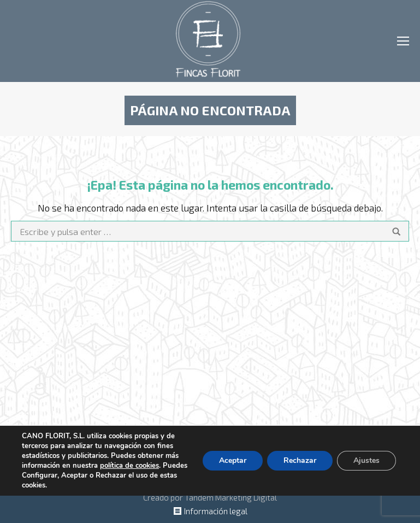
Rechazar (300, 460)
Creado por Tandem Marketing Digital (210, 497)
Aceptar (233, 460)
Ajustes (366, 460)
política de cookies (129, 466)
